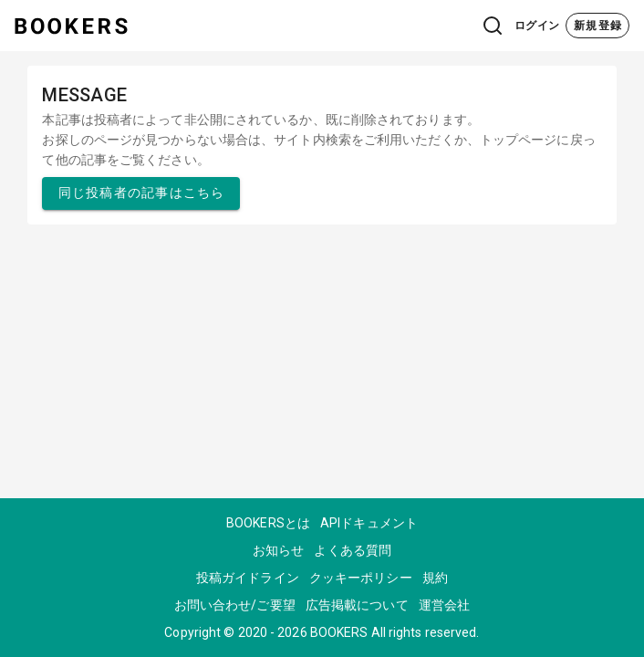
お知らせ (278, 550)
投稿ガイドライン (248, 578)
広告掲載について (357, 605)
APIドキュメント (369, 523)
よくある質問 (353, 550)
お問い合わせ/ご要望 (235, 605)
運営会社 (444, 605)
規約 (435, 578)
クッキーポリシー (361, 578)
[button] (456, 26)
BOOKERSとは (268, 523)
